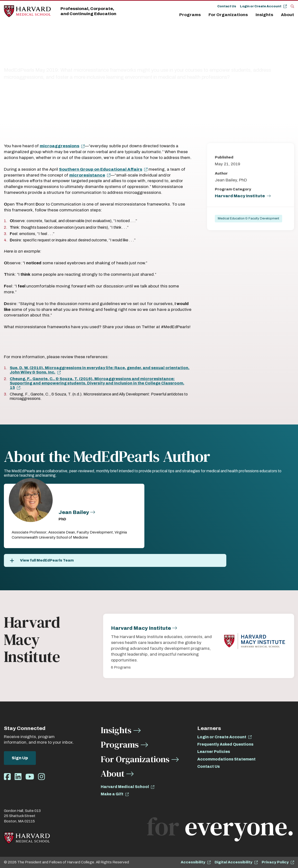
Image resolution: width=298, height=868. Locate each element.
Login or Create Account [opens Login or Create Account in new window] (222, 737)
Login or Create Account (261, 6)
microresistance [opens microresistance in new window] (87, 175)
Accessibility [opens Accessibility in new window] (193, 862)
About (288, 15)
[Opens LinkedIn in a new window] (18, 777)
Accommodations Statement (226, 759)
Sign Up (20, 758)
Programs (190, 15)
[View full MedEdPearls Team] (115, 560)
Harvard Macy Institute (240, 196)
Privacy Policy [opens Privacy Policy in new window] (275, 862)
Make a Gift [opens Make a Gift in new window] (112, 794)
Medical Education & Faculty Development (248, 218)
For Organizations (228, 15)
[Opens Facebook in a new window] (7, 777)
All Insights (36, 47)
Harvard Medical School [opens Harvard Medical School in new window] (125, 787)
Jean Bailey (74, 512)
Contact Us (227, 6)
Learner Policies (214, 752)
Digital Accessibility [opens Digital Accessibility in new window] (233, 862)
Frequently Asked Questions (225, 744)
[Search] (292, 6)
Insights (264, 15)
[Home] (27, 11)
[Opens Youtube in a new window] (30, 777)
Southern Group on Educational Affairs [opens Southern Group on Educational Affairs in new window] (101, 169)
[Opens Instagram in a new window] (41, 777)
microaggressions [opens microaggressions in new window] (60, 146)
